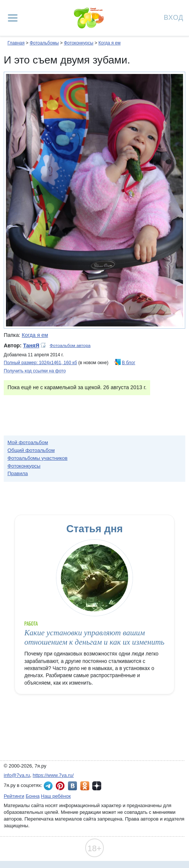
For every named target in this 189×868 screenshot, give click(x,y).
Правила (18, 473)
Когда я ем (109, 43)
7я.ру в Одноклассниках (85, 786)
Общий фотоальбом (31, 450)
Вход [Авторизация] (174, 17)
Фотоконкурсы (79, 43)
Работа (31, 624)
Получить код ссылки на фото (35, 371)
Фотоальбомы (44, 43)
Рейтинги (14, 796)
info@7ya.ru (17, 775)
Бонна (33, 796)
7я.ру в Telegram (48, 786)
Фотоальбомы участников (38, 458)
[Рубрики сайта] (13, 18)
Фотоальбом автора (70, 345)
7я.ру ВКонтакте (72, 786)
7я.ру (97, 786)
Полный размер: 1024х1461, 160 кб (40, 363)
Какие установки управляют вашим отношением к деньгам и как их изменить (94, 637)
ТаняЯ (31, 345)
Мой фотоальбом (28, 442)
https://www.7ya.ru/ (53, 775)
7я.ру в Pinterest (60, 786)
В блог (128, 363)
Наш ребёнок (56, 796)
